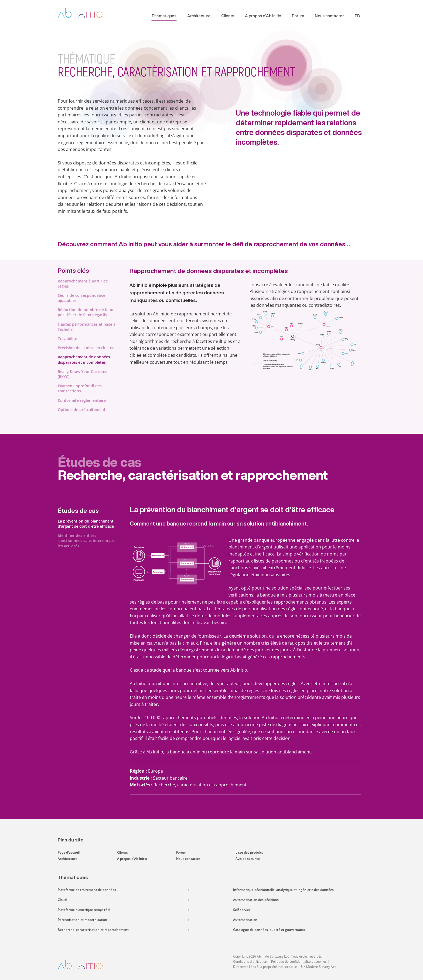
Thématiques (164, 16)
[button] (153, 890)
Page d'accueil (69, 852)
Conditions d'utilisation (250, 962)
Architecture (199, 16)
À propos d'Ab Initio (263, 16)
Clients (228, 16)
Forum (298, 16)
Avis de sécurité (248, 859)
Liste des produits (249, 852)
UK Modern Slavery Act (318, 967)
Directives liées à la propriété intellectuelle (265, 967)
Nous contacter (329, 16)
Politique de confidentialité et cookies (299, 962)
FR (357, 16)
